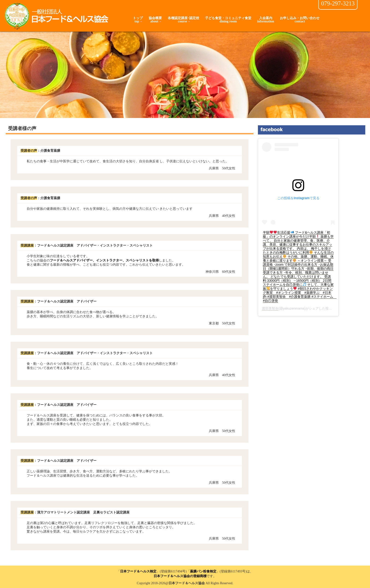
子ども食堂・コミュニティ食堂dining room (228, 20)
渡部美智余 (270, 308)
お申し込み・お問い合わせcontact (300, 20)
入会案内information (266, 20)
